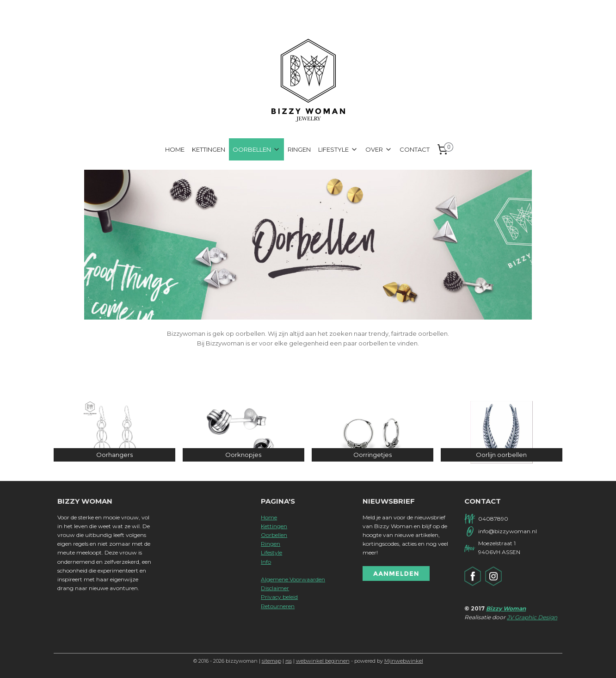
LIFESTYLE (338, 149)
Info (266, 562)
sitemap (271, 661)
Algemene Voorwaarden (293, 579)
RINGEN (299, 149)
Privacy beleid (279, 597)
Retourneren (278, 606)
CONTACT (415, 149)
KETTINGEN (209, 149)
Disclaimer (275, 588)
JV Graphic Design (532, 617)
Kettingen (274, 526)
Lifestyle (271, 552)
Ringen (271, 544)
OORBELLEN (256, 149)
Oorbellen (274, 535)
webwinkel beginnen (323, 661)
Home (269, 517)
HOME (175, 149)
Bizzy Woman (506, 608)
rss (289, 661)
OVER (379, 149)
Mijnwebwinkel (404, 661)
